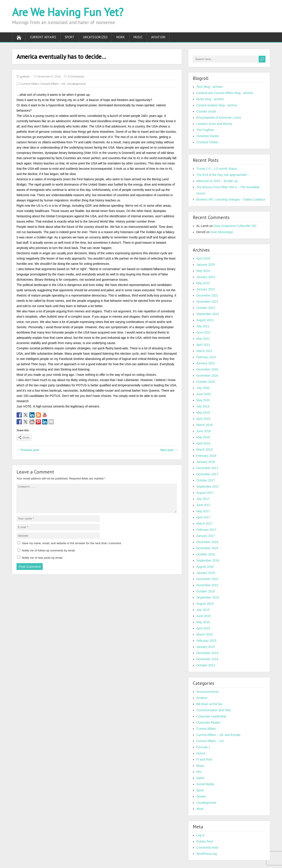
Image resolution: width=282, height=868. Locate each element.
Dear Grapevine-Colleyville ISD (235, 226)
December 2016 (207, 542)
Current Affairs (43, 37)
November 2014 (207, 659)
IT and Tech (204, 759)
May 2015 (203, 622)
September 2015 (208, 597)
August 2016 (205, 567)
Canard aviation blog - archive (217, 105)
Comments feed (207, 848)
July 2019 (203, 406)
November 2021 (207, 302)
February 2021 (206, 357)
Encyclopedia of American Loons (219, 118)
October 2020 (206, 382)
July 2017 (203, 499)
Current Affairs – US (210, 741)
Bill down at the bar (209, 704)
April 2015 (203, 628)
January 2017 (206, 536)
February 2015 (206, 641)
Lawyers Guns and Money (214, 124)
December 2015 (207, 579)
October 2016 (206, 554)
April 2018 (203, 443)
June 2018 (203, 431)
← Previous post (28, 450)
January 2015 (206, 647)
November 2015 (207, 585)
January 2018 (206, 462)
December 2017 (207, 468)
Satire (200, 778)
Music (138, 37)
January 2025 (206, 265)
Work (121, 37)
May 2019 (203, 413)
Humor (201, 753)
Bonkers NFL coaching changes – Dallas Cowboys (231, 199)
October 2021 (206, 308)
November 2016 (207, 548)
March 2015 (204, 634)
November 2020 (207, 376)
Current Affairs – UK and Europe (218, 735)
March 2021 (204, 351)
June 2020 (203, 394)
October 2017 (206, 480)
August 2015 (205, 604)
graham (25, 76)
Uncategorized (95, 37)
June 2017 (203, 505)
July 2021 (203, 326)
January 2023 (206, 277)
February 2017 (206, 530)
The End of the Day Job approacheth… (223, 175)
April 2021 (203, 345)
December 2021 (207, 295)
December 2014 (207, 653)
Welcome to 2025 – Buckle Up (217, 181)
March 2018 (204, 450)
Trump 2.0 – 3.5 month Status (217, 169)
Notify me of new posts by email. (42, 563)
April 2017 (203, 517)
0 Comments (76, 76)
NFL (199, 772)
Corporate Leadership (211, 716)
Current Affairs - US (53, 84)
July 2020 (203, 388)
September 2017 (208, 487)
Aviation (158, 37)
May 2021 (203, 339)
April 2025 (203, 258)
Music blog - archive (210, 99)
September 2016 (208, 560)
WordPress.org (207, 854)
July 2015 (203, 610)
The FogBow (205, 130)
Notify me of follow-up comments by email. (49, 556)
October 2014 (206, 665)
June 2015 (203, 616)
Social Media (205, 784)
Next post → (169, 450)
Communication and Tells (213, 710)
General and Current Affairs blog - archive (225, 93)
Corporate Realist (208, 722)
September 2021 (208, 314)
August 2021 (205, 320)
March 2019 (204, 425)
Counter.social (206, 111)
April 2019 (203, 419)
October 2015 (206, 591)
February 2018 (206, 456)
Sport (70, 37)
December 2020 (207, 369)
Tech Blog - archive (209, 87)
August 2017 (205, 493)
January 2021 (206, 363)
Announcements (207, 692)
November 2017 (207, 474)
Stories (201, 796)
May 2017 (203, 511)
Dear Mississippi (222, 232)
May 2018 (203, 437)
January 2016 (206, 573)
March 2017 (204, 523)
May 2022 (203, 283)
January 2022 (206, 289)
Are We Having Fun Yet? (68, 12)
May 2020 (203, 400)
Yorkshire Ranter (208, 136)
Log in (200, 835)
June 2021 (203, 332)
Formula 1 (203, 747)
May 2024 (203, 271)
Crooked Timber (207, 142)
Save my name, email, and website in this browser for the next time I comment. (72, 548)
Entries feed (205, 841)
